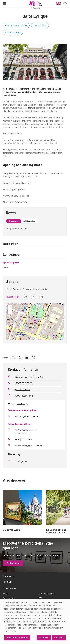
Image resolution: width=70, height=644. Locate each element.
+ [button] (10, 307)
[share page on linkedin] (27, 358)
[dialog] (35, 621)
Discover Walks (12, 530)
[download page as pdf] (20, 358)
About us (7, 582)
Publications (9, 598)
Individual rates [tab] (29, 221)
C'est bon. (59, 638)
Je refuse (44, 638)
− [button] (10, 312)
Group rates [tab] (14, 221)
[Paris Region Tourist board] (36, 3)
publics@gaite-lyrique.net (27, 416)
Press (6, 593)
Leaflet (61, 339)
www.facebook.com (24, 396)
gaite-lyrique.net (22, 389)
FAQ (41, 598)
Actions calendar (46, 593)
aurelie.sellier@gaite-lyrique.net (29, 446)
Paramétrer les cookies (17, 638)
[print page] (13, 358)
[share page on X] (33, 358)
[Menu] (5, 3)
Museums (36, 8)
